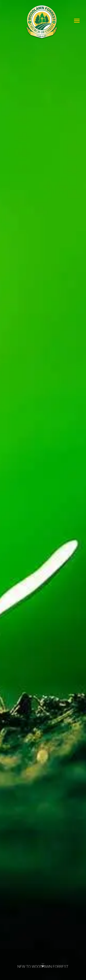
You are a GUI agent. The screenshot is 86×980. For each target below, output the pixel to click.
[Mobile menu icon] (77, 21)
